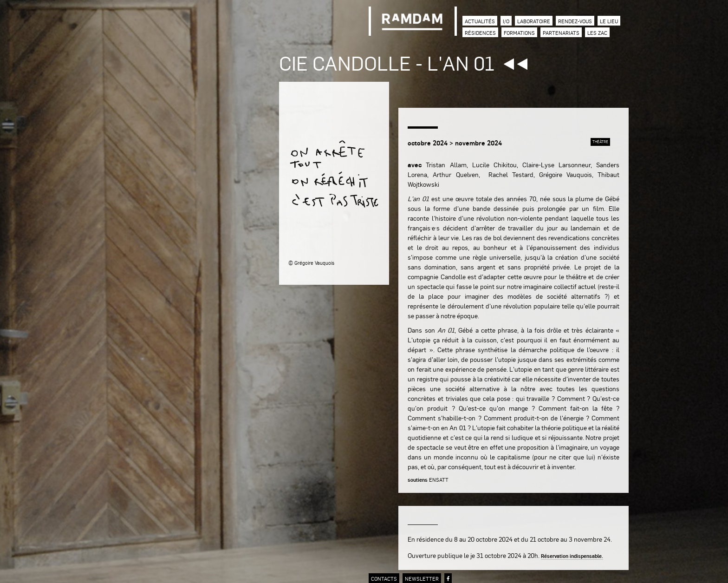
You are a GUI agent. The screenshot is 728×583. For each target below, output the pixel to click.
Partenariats (561, 33)
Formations (519, 33)
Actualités (480, 21)
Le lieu (609, 21)
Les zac (597, 33)
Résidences (480, 33)
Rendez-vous (575, 21)
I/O (506, 21)
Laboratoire (534, 21)
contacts (384, 579)
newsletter (422, 579)
